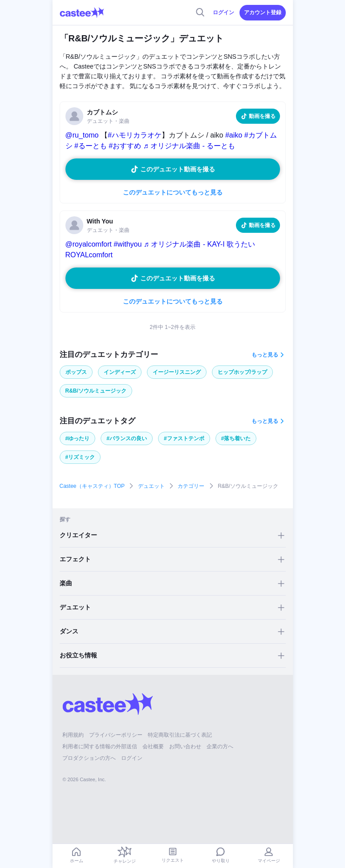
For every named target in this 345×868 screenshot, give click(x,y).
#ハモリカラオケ (135, 135)
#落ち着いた (236, 438)
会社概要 (153, 746)
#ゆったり (78, 438)
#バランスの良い (127, 438)
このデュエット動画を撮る (178, 169)
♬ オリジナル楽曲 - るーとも (189, 146)
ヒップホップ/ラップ (242, 372)
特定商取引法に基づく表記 (180, 735)
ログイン (223, 12)
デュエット (151, 486)
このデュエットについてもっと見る (173, 192)
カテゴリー (191, 486)
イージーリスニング (177, 372)
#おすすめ (125, 146)
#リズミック (80, 457)
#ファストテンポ (184, 438)
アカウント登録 (263, 12)
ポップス (76, 372)
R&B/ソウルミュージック (96, 391)
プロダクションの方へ (89, 758)
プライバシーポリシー (116, 735)
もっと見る (265, 355)
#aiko (234, 135)
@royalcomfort (89, 244)
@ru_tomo (82, 135)
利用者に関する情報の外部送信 (100, 746)
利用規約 (73, 735)
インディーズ (120, 372)
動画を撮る (262, 116)
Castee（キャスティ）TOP (92, 486)
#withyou (128, 244)
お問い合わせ (185, 746)
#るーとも (91, 146)
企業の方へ (220, 746)
